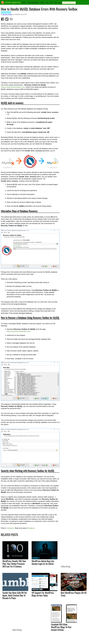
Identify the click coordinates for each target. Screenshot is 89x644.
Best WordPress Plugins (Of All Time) (74, 594)
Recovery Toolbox (7, 14)
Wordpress (31, 528)
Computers (10, 528)
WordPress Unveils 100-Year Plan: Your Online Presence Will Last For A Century (14, 564)
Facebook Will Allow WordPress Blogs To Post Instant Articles (61, 627)
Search (60, 3)
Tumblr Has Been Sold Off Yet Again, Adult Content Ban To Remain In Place (15, 595)
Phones (42, 2)
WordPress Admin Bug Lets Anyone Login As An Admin (43, 562)
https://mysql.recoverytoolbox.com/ (13, 87)
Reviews (24, 2)
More (56, 2)
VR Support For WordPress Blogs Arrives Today (43, 594)
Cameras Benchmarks (33, 2)
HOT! (51, 2)
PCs (47, 2)
